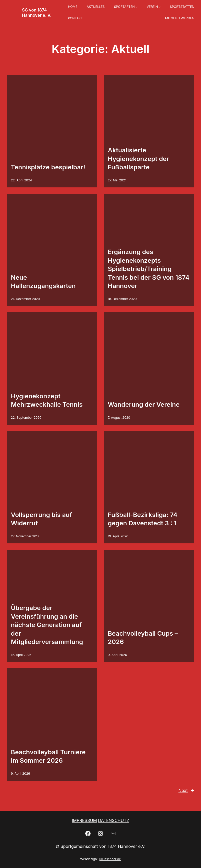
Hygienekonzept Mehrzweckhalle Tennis (47, 400)
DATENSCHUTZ (114, 820)
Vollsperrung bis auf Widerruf (42, 519)
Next (186, 791)
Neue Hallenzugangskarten (43, 282)
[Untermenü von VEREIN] (160, 7)
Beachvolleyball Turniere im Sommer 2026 (48, 756)
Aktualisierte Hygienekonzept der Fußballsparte (138, 159)
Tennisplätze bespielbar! (48, 167)
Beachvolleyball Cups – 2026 (143, 638)
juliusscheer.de (110, 859)
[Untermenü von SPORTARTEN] (136, 7)
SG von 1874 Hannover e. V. (37, 13)
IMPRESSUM (84, 820)
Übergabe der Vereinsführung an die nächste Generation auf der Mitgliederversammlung (47, 625)
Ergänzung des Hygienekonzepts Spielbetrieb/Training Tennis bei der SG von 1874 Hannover (149, 269)
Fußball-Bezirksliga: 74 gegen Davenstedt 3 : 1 (143, 519)
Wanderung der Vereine (144, 404)
